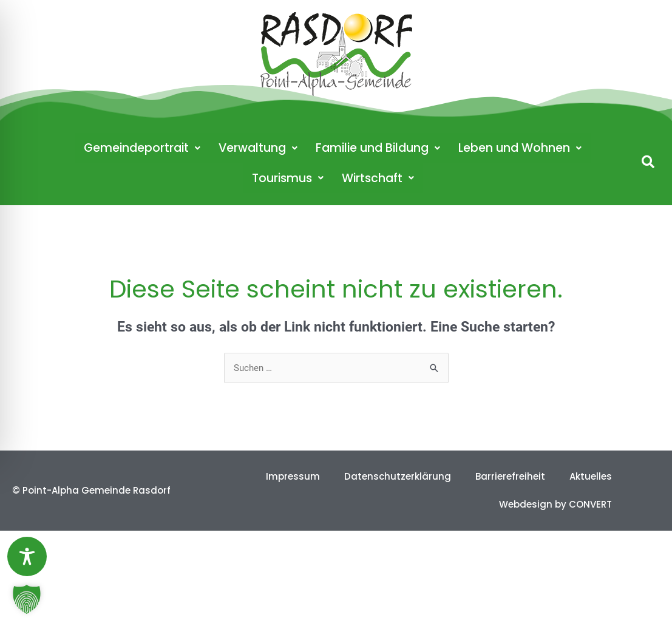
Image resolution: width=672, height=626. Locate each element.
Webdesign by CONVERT (555, 504)
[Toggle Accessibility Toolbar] (27, 556)
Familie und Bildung (378, 148)
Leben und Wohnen (520, 148)
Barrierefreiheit (510, 476)
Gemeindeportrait (142, 148)
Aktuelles (591, 476)
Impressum (293, 476)
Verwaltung (258, 148)
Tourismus (288, 178)
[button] (648, 162)
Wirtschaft (378, 178)
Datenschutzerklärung (398, 476)
